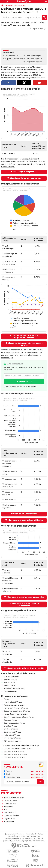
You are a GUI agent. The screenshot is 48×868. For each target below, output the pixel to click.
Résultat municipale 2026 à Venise (18, 749)
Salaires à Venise (10, 720)
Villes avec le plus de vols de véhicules (25, 520)
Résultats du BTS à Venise (14, 758)
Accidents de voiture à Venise (16, 714)
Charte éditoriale (31, 834)
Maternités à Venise (12, 735)
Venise (6, 699)
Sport (7, 774)
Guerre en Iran (10, 804)
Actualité (9, 5)
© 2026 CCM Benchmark (36, 841)
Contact (11, 836)
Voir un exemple (38, 771)
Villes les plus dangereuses (25, 172)
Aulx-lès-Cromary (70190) (14, 688)
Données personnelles (12, 838)
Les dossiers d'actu (12, 777)
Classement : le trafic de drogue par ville (25, 668)
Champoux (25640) (11, 676)
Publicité (41, 834)
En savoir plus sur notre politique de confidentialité (20, 386)
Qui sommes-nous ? (11, 834)
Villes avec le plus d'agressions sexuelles (25, 597)
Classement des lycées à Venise (17, 711)
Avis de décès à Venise (13, 702)
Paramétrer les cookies (28, 838)
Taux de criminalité (12, 56)
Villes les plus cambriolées (25, 514)
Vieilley (41, 22)
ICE (5, 810)
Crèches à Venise (11, 729)
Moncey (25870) (10, 679)
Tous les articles (20, 836)
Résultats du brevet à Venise (15, 754)
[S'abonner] (24, 782)
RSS (28, 836)
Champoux (16, 22)
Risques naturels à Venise (14, 705)
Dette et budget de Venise (14, 723)
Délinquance (20, 5)
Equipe (22, 834)
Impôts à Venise (10, 726)
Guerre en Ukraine (11, 816)
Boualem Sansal (10, 801)
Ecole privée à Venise (12, 732)
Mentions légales (9, 841)
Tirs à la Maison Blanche (14, 798)
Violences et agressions (34, 59)
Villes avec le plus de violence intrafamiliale (25, 605)
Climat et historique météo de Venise (19, 717)
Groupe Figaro (21, 841)
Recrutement (35, 836)
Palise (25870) (9, 682)
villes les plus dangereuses (26, 78)
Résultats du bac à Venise (14, 752)
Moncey (26, 22)
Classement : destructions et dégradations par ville (25, 337)
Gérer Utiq (40, 838)
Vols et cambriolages (33, 56)
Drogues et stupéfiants (34, 62)
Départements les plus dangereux (25, 178)
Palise (34, 22)
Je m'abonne (22, 382)
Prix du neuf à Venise (12, 738)
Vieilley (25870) (10, 685)
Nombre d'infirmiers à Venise (16, 708)
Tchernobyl (9, 807)
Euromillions (9, 822)
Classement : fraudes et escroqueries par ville (25, 344)
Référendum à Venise (13, 741)
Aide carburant (10, 813)
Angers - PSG (9, 819)
